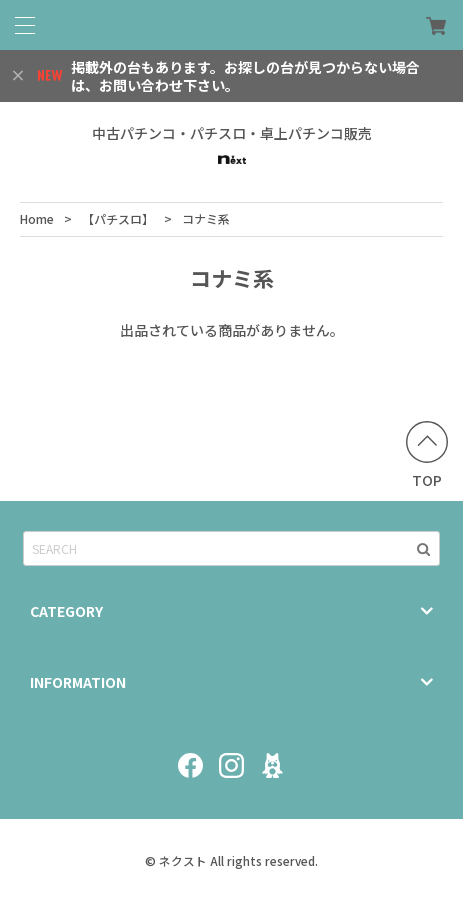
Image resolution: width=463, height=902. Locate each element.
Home (37, 218)
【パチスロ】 (118, 218)
